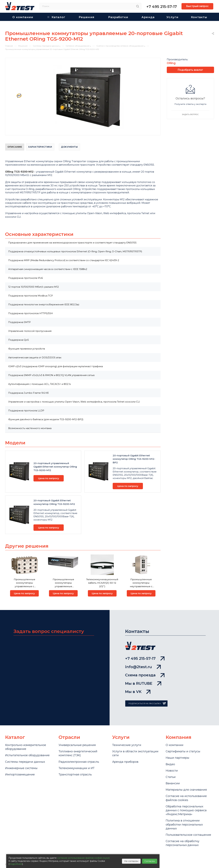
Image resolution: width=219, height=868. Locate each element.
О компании (175, 745)
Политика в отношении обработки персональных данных (184, 824)
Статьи (171, 777)
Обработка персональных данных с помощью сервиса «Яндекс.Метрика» (186, 810)
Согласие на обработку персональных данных (182, 843)
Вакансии (173, 783)
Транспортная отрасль (75, 775)
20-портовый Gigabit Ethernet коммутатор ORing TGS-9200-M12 (54, 502)
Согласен (150, 861)
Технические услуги (127, 745)
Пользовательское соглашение (188, 835)
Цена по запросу (49, 478)
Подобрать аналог (190, 70)
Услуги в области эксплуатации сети (135, 753)
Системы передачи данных (25, 762)
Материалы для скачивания (186, 790)
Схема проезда (145, 675)
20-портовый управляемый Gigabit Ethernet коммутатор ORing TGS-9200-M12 (55, 467)
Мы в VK (138, 692)
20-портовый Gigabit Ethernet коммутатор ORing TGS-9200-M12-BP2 (134, 459)
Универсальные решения (77, 745)
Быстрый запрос (197, 6)
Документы (69, 147)
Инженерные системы (21, 768)
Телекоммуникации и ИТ (77, 768)
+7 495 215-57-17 (162, 7)
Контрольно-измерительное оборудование (26, 747)
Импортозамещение (20, 775)
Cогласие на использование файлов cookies (186, 798)
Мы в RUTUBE (143, 683)
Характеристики (40, 147)
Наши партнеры (177, 758)
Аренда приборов (125, 762)
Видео (170, 764)
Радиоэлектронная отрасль (79, 762)
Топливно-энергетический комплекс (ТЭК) (78, 753)
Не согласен (131, 861)
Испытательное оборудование (27, 755)
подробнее (16, 864)
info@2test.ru (143, 667)
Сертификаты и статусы (183, 751)
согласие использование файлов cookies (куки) (83, 858)
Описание (15, 147)
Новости (172, 771)
